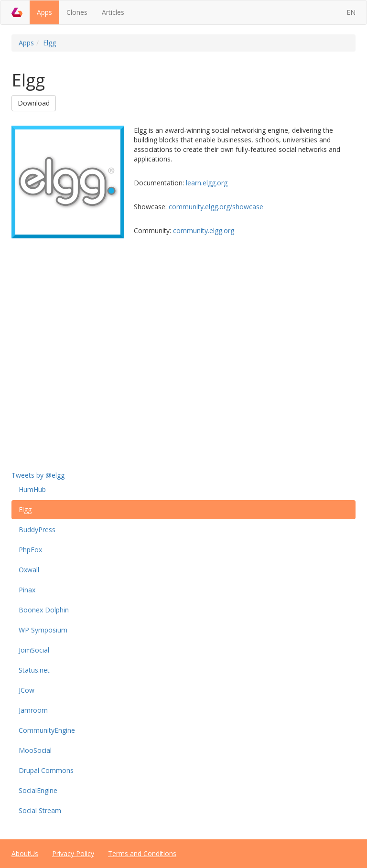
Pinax (27, 590)
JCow (27, 690)
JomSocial (34, 650)
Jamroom (33, 710)
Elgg (49, 43)
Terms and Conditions (142, 853)
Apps (44, 12)
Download (34, 103)
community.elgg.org (204, 230)
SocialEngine (38, 790)
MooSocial (35, 750)
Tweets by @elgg (38, 475)
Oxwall (29, 570)
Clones (77, 12)
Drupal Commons (46, 770)
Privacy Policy (73, 853)
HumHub (32, 489)
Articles (113, 12)
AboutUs (25, 853)
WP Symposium (43, 630)
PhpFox (30, 550)
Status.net (34, 670)
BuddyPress (37, 530)
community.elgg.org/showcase (216, 207)
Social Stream (40, 810)
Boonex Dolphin (44, 610)
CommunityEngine (47, 730)
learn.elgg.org (207, 183)
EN (351, 12)
